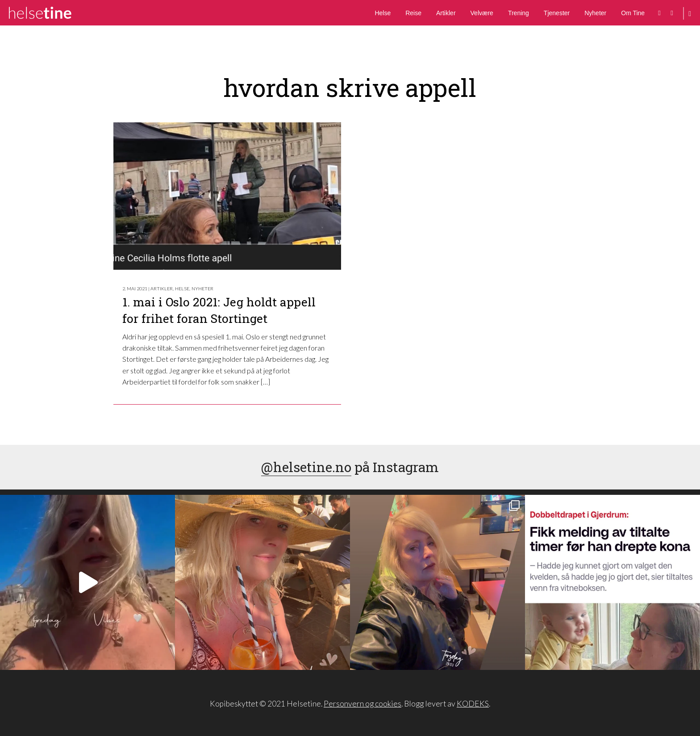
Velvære (482, 13)
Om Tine (633, 13)
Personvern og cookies (362, 704)
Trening (519, 13)
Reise (413, 13)
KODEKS (473, 704)
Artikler (446, 13)
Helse (383, 13)
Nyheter (595, 13)
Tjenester (557, 13)
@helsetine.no (306, 467)
